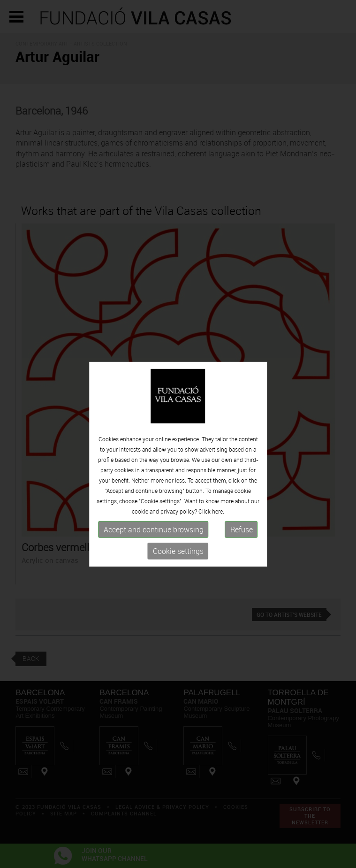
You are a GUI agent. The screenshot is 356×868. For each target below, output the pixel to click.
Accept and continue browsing (154, 536)
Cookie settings (178, 558)
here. (218, 518)
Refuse (242, 536)
